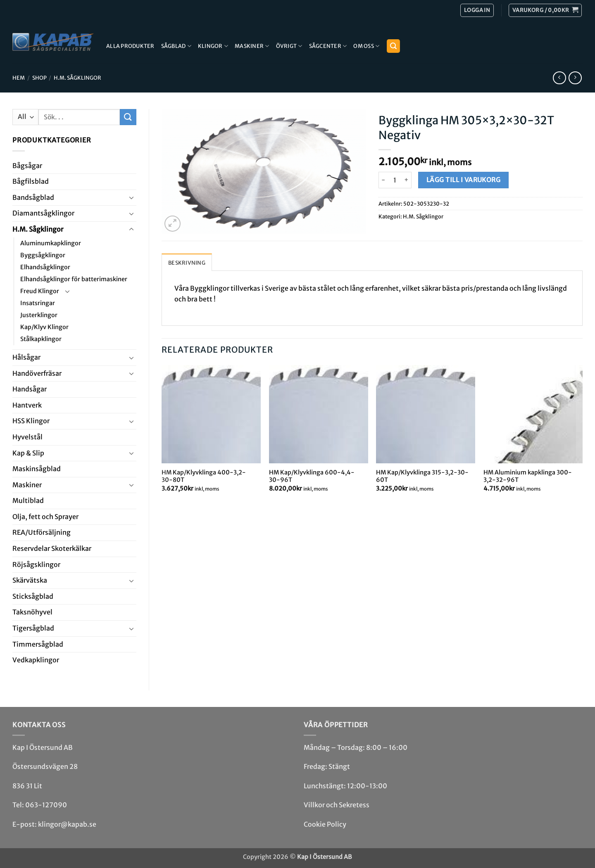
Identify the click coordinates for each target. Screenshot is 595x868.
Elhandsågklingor (45, 267)
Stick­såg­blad (33, 596)
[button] (545, 10)
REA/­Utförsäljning (42, 532)
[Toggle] (131, 197)
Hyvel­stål (27, 437)
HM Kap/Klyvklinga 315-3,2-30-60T (422, 476)
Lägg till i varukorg (463, 180)
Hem (19, 78)
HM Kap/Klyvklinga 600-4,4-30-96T (312, 476)
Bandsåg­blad (33, 197)
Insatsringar (38, 303)
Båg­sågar (27, 166)
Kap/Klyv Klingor (44, 327)
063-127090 (46, 805)
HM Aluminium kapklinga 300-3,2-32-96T (528, 476)
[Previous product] (575, 78)
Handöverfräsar (37, 373)
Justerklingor (39, 315)
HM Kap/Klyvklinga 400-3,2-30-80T (204, 476)
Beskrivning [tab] (187, 263)
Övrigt (289, 46)
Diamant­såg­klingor (43, 213)
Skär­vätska (30, 580)
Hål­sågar (26, 357)
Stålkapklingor (41, 339)
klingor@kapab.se (67, 824)
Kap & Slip (28, 453)
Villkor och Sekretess (337, 805)
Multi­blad (28, 500)
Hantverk (27, 405)
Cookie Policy (325, 824)
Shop (39, 78)
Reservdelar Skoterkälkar (52, 548)
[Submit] (128, 117)
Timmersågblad (38, 644)
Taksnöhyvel (32, 612)
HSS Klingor (31, 421)
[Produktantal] (395, 180)
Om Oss (366, 46)
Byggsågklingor (43, 255)
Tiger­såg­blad (33, 628)
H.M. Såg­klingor (77, 78)
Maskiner (252, 46)
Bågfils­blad (31, 181)
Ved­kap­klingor (36, 660)
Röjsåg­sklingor (36, 564)
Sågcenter (328, 46)
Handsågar (30, 389)
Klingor (213, 46)
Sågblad (176, 46)
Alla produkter (130, 46)
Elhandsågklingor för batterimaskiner (74, 279)
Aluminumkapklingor (51, 243)
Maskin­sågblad (37, 469)
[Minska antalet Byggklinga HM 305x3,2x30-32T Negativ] (383, 180)
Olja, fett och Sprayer (45, 517)
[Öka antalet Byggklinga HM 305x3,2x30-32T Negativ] (407, 180)
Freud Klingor (40, 291)
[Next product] (559, 78)
